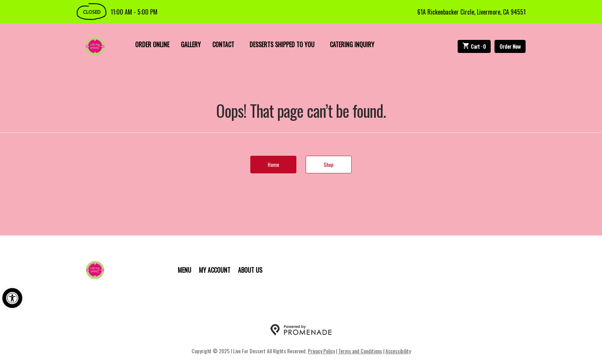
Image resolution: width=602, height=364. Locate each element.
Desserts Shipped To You (282, 44)
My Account (215, 270)
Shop (329, 164)
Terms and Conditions (360, 351)
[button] (12, 298)
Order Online (152, 44)
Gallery (191, 44)
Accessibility (398, 351)
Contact (223, 44)
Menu (184, 270)
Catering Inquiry (352, 44)
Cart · (474, 46)
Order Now (510, 46)
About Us (250, 270)
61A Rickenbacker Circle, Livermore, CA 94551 (471, 12)
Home (273, 164)
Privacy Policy (321, 351)
